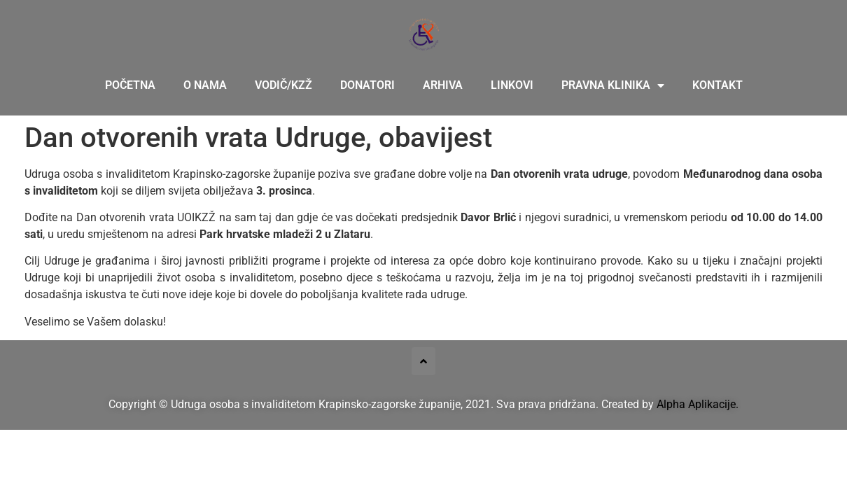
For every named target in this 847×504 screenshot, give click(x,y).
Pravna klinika (613, 85)
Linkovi (512, 85)
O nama (205, 85)
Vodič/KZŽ (283, 85)
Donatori (367, 85)
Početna (130, 85)
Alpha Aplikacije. (698, 404)
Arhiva (443, 85)
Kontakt (717, 85)
